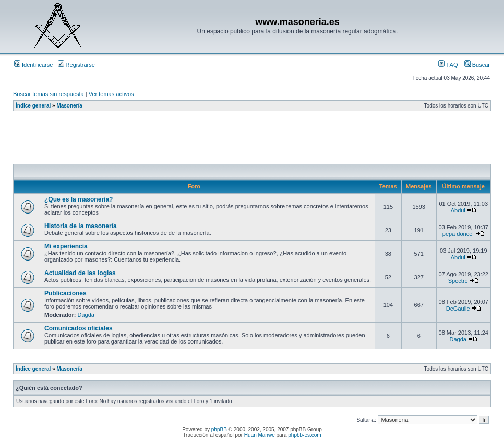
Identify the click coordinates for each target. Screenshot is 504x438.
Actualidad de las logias (80, 273)
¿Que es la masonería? (79, 199)
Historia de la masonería (81, 226)
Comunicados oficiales (79, 328)
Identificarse (33, 65)
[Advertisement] (203, 140)
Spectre (458, 281)
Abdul (458, 210)
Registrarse (76, 65)
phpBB (219, 429)
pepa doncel (458, 234)
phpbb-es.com (304, 435)
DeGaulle (458, 309)
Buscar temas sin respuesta (49, 94)
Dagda (86, 315)
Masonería (69, 106)
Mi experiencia (66, 246)
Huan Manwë (260, 435)
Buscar (477, 65)
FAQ (448, 65)
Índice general (33, 106)
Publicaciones (65, 293)
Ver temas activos (111, 94)
